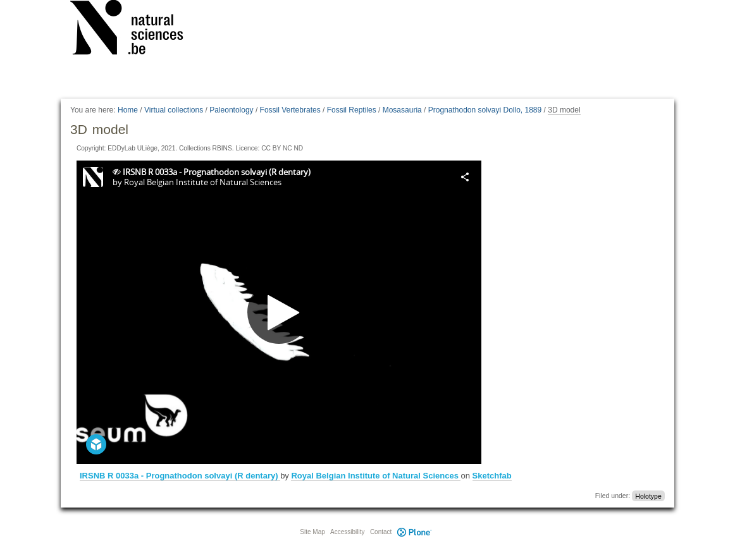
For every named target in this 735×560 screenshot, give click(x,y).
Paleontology (231, 110)
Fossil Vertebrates (290, 110)
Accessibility (347, 532)
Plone (414, 532)
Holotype (648, 496)
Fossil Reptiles (352, 110)
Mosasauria (402, 110)
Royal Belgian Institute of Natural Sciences (376, 476)
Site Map (312, 532)
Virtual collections (174, 110)
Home (128, 110)
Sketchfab (492, 476)
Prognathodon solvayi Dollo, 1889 (485, 110)
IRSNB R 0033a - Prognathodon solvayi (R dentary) (180, 476)
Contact (381, 532)
